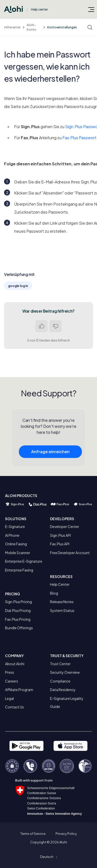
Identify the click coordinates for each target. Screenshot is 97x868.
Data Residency (63, 690)
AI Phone (12, 535)
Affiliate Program (19, 690)
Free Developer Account (70, 553)
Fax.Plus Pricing (18, 619)
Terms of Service (33, 834)
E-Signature (15, 526)
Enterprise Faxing (19, 570)
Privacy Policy (66, 834)
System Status (62, 610)
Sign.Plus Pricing (18, 602)
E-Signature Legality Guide (67, 702)
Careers (12, 681)
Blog (54, 593)
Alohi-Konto (32, 27)
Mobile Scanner (18, 553)
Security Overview (65, 672)
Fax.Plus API (60, 544)
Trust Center (60, 664)
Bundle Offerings (19, 628)
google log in (18, 286)
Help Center (60, 584)
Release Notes (62, 602)
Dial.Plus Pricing (18, 610)
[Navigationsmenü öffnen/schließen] (91, 9)
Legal (9, 698)
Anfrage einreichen (50, 455)
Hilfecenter (12, 27)
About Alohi (15, 664)
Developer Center (65, 526)
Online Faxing (16, 544)
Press (10, 672)
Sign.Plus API (60, 535)
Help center (39, 9)
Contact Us (14, 707)
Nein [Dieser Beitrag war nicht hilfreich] (56, 326)
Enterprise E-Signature (24, 561)
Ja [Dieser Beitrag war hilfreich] (41, 326)
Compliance (60, 681)
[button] (49, 857)
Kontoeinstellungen (62, 27)
